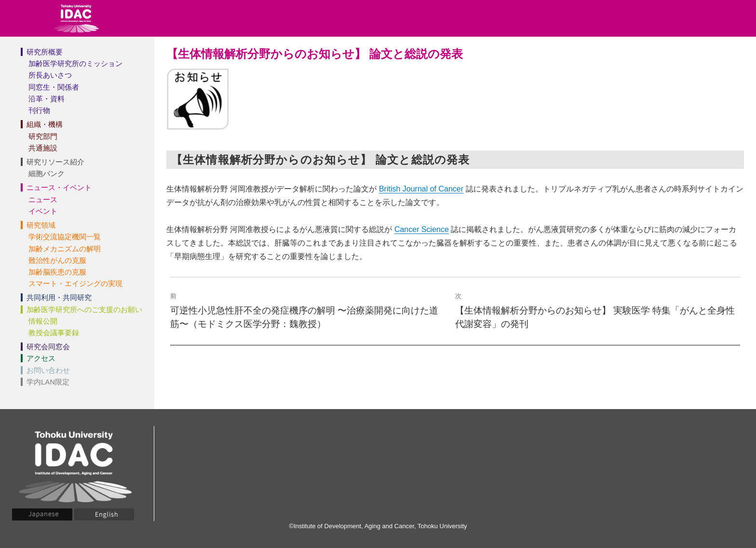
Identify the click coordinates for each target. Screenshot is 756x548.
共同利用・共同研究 (59, 297)
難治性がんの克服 (57, 260)
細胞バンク (47, 173)
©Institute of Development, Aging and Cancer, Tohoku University (378, 526)
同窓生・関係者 (54, 87)
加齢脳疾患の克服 (57, 272)
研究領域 (41, 225)
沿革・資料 (47, 99)
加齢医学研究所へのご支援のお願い (84, 309)
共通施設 (43, 148)
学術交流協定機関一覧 (65, 237)
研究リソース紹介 (55, 162)
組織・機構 (45, 124)
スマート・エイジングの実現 (75, 283)
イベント (43, 211)
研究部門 (43, 136)
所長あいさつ (50, 75)
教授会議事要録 (54, 333)
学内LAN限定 (48, 382)
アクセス (41, 358)
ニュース (43, 199)
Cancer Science (422, 229)
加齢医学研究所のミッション (75, 63)
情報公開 (43, 321)
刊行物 (39, 110)
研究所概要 (45, 52)
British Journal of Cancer (421, 189)
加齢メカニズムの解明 (65, 249)
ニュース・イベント (59, 187)
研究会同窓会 (48, 347)
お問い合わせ (48, 370)
